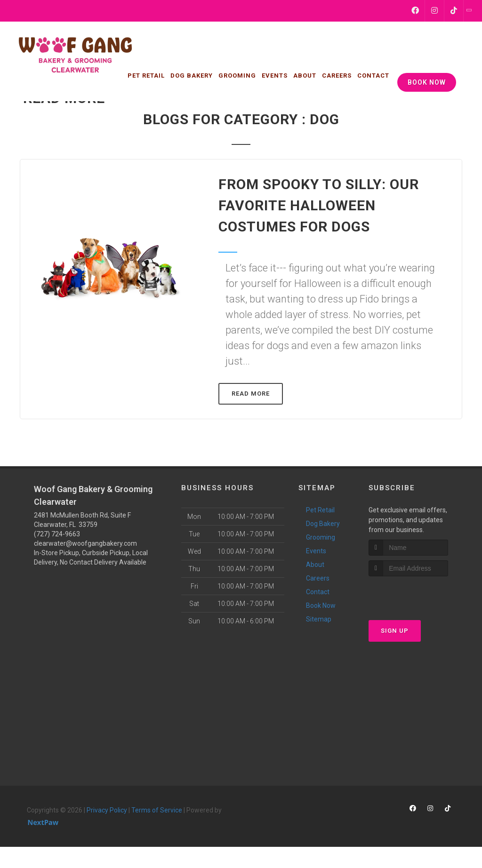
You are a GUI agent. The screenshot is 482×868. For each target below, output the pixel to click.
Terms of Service (157, 810)
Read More (251, 394)
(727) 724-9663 (57, 534)
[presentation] (419, 594)
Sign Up (395, 631)
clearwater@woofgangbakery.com (85, 543)
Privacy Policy (107, 810)
